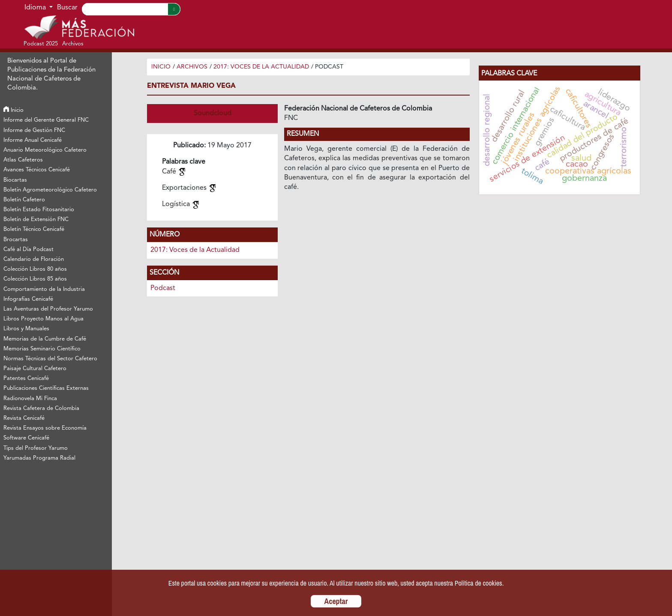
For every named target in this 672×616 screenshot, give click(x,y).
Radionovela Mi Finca (30, 399)
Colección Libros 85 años (35, 279)
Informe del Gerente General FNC (46, 120)
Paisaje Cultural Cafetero (35, 369)
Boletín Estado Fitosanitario (39, 210)
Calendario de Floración (34, 259)
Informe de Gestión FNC (34, 130)
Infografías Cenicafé (28, 299)
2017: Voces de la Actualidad (261, 67)
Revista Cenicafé (24, 418)
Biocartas (15, 180)
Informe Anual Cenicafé (33, 140)
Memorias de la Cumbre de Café (45, 339)
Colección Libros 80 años (35, 269)
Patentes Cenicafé (26, 378)
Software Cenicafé (26, 438)
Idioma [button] (36, 8)
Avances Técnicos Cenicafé (37, 170)
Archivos (192, 67)
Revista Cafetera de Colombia (41, 408)
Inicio (13, 110)
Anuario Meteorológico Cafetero (45, 150)
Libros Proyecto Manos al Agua (43, 319)
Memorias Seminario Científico (42, 349)
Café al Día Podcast (28, 250)
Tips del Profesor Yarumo (36, 448)
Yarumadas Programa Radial (39, 458)
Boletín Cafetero (24, 200)
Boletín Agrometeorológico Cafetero (50, 190)
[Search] (125, 9)
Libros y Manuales (26, 329)
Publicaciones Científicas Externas (46, 388)
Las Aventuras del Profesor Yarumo (48, 309)
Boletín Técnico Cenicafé (34, 229)
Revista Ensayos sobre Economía (45, 428)
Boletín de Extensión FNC (36, 220)
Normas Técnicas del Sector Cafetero (50, 359)
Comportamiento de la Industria (44, 289)
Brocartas (16, 240)
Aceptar (336, 601)
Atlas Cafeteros (23, 160)
